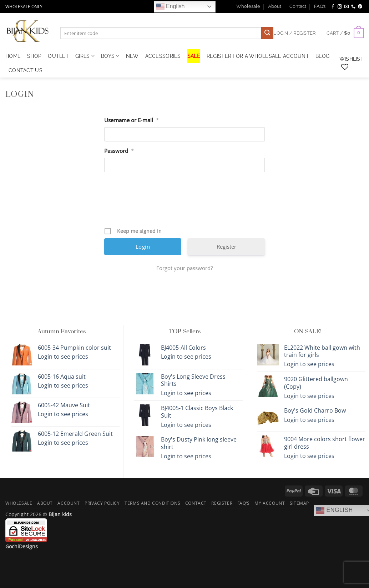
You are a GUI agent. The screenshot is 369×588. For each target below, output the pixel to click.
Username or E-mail (132, 120)
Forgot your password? (184, 268)
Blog (322, 56)
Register (226, 246)
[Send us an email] (347, 7)
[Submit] (267, 33)
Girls (85, 56)
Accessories (163, 56)
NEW (132, 56)
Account (69, 503)
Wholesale (248, 6)
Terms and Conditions (152, 503)
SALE (194, 56)
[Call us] (353, 7)
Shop (34, 56)
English (170, 7)
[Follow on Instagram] (340, 7)
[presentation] (185, 202)
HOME (13, 56)
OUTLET (58, 56)
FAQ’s (320, 6)
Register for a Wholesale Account (258, 56)
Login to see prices (63, 357)
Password (119, 151)
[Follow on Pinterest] (360, 7)
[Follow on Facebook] (333, 7)
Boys (110, 56)
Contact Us (26, 70)
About (275, 6)
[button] (345, 33)
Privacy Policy (102, 503)
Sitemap (299, 503)
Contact (298, 6)
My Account (270, 503)
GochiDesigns (22, 546)
